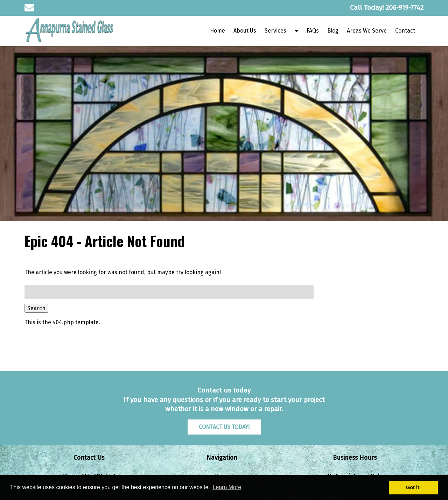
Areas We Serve (367, 31)
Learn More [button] (227, 487)
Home (218, 31)
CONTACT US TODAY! (224, 427)
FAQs (313, 31)
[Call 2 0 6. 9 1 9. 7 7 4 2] (405, 8)
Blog (333, 31)
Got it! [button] (413, 487)
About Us (245, 31)
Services (275, 31)
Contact (405, 31)
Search (36, 308)
